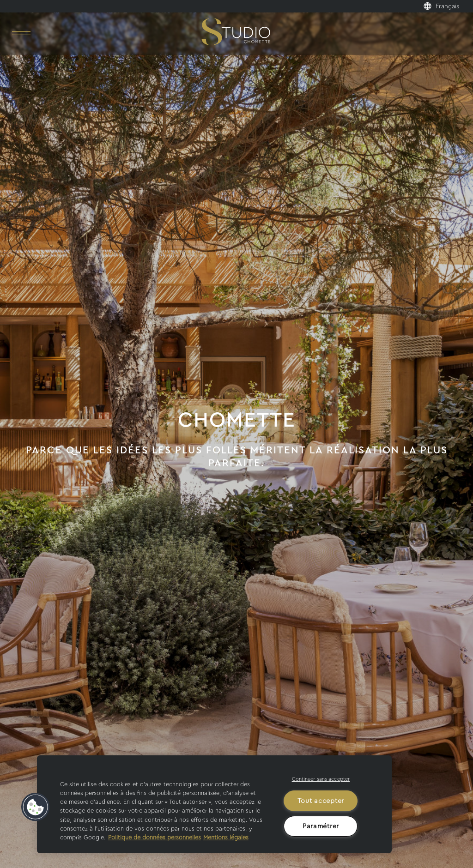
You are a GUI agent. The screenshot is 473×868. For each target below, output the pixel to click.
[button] (36, 807)
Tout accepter (321, 801)
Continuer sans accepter (321, 779)
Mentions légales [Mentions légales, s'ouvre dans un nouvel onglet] (226, 838)
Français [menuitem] (447, 6)
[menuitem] (452, 6)
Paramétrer (321, 826)
